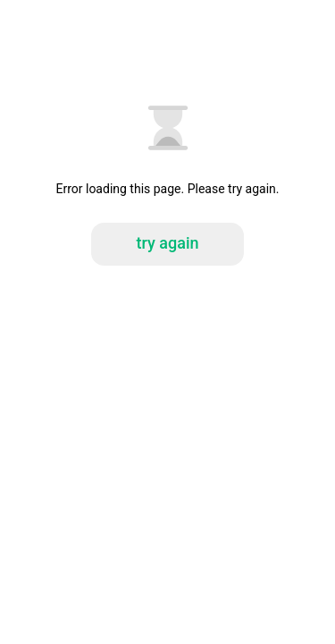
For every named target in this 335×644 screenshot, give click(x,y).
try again (167, 243)
